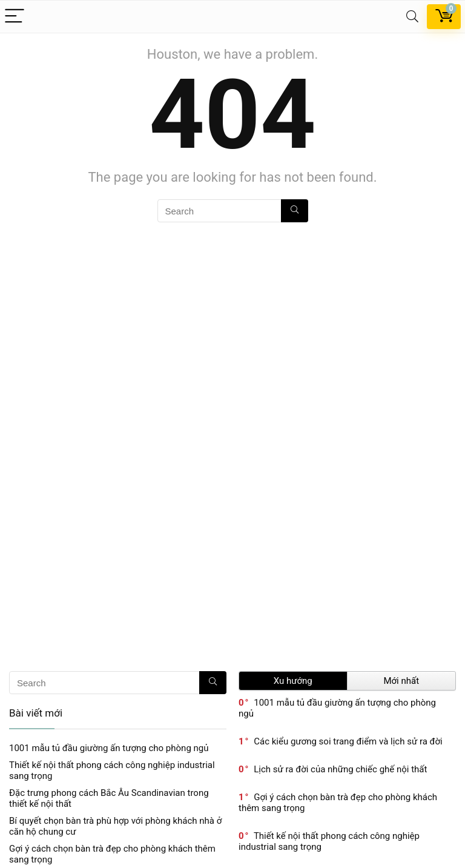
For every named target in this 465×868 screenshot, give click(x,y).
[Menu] (15, 17)
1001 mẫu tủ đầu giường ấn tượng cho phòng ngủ (109, 748)
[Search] (412, 17)
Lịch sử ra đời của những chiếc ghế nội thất (340, 769)
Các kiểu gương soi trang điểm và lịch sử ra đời (348, 741)
